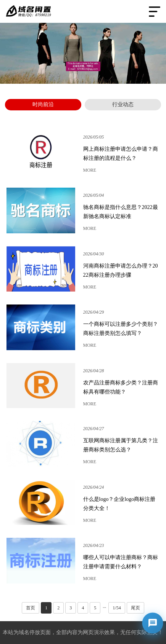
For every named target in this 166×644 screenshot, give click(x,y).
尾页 (135, 608)
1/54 (117, 608)
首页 (31, 608)
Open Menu (155, 11)
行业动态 (123, 104)
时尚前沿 (43, 104)
